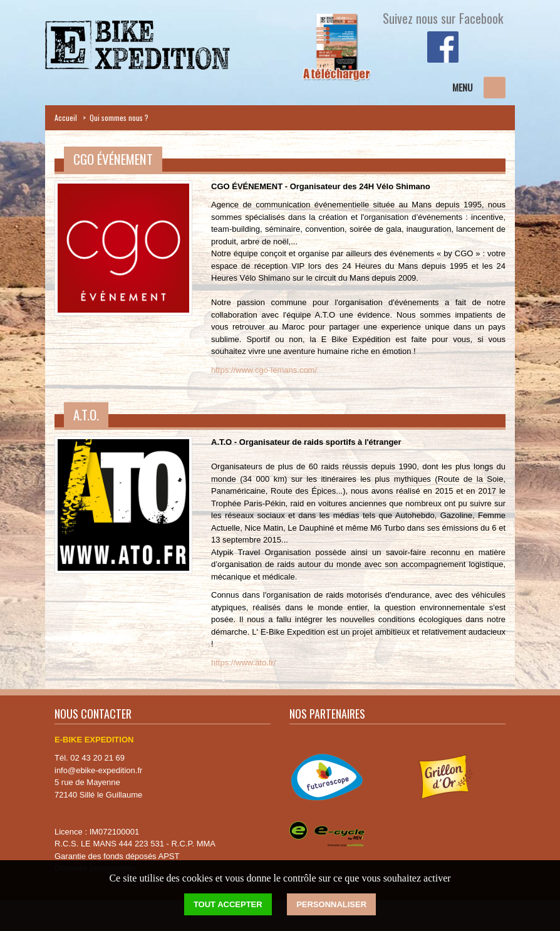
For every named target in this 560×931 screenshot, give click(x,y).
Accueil (66, 117)
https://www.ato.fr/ (243, 663)
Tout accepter (228, 904)
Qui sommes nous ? (119, 117)
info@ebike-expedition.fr (98, 770)
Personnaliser (331, 904)
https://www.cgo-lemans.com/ (264, 370)
